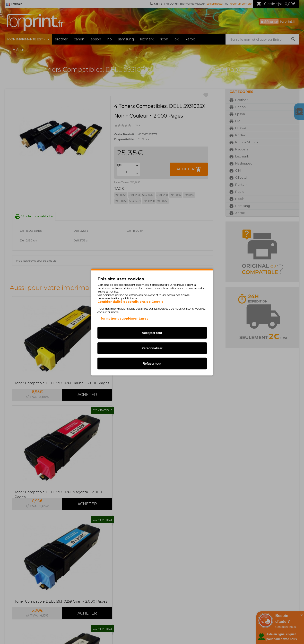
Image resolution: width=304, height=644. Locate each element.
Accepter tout (152, 333)
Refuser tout (152, 363)
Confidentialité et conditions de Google (130, 302)
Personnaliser (152, 348)
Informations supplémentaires (123, 318)
